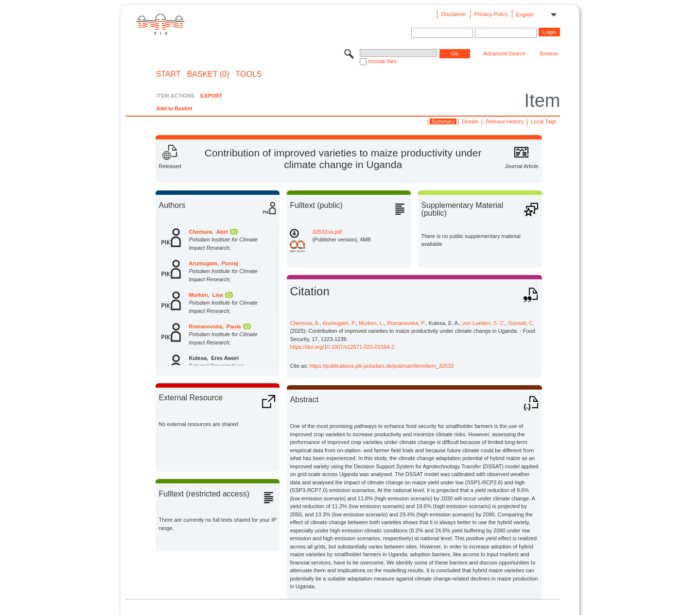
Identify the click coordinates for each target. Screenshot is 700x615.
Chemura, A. (305, 323)
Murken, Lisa (206, 295)
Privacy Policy (491, 14)
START (168, 74)
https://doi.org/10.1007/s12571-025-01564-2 (342, 347)
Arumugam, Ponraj (213, 263)
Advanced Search (504, 53)
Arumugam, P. (339, 323)
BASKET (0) (208, 74)
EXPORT (211, 96)
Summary (443, 121)
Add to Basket (174, 108)
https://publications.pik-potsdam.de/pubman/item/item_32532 (382, 366)
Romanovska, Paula (215, 326)
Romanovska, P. (406, 323)
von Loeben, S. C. (484, 323)
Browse (549, 53)
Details (470, 121)
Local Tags (543, 121)
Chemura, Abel (208, 232)
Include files (382, 61)
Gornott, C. (522, 323)
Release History (505, 121)
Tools (249, 74)
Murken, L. (371, 323)
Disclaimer (454, 14)
